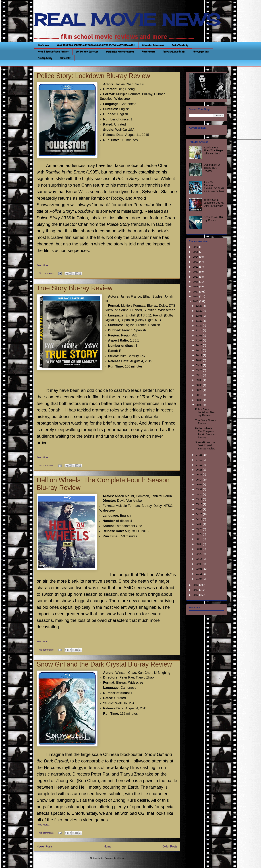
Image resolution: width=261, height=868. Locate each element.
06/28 (199, 470)
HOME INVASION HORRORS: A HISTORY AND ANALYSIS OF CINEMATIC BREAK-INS (96, 45)
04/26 (199, 514)
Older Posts (170, 846)
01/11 (199, 574)
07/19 (199, 460)
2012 (196, 595)
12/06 (199, 316)
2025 (196, 252)
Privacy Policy (45, 58)
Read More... (43, 265)
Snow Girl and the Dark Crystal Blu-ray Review (104, 664)
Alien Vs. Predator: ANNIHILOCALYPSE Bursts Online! (214, 187)
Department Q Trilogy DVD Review (212, 168)
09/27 (199, 365)
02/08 (199, 564)
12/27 (199, 306)
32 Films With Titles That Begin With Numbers (213, 151)
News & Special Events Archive (53, 52)
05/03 (199, 509)
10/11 (199, 355)
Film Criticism (148, 52)
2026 (196, 247)
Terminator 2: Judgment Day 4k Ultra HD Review (214, 203)
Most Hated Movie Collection (120, 52)
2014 (196, 585)
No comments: (47, 273)
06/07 (199, 485)
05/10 (199, 504)
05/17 (199, 499)
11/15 (199, 330)
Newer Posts (45, 846)
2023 (196, 262)
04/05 (199, 524)
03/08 (199, 544)
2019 (196, 282)
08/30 (199, 385)
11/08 (199, 336)
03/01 (199, 549)
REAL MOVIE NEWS (127, 20)
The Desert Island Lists (174, 52)
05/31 (199, 489)
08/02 (199, 405)
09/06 (199, 380)
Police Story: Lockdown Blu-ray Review (93, 76)
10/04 (199, 360)
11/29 (199, 321)
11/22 (199, 326)
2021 (196, 272)
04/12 (199, 519)
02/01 (199, 569)
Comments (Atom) (114, 858)
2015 (196, 301)
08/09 (199, 400)
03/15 (199, 539)
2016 (196, 296)
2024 (196, 257)
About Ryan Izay (201, 52)
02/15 (199, 559)
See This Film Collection (87, 52)
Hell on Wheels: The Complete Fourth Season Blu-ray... (205, 433)
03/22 (199, 534)
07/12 (199, 465)
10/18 (199, 350)
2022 (196, 267)
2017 (196, 292)
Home (108, 846)
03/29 (199, 529)
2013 (196, 590)
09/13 (199, 375)
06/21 (199, 475)
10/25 (199, 345)
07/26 (199, 455)
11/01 (199, 340)
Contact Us (65, 58)
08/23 (199, 390)
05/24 (199, 494)
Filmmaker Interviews (153, 45)
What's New (43, 45)
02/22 (199, 554)
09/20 (199, 370)
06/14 (199, 480)
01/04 (199, 579)
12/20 (199, 311)
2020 (196, 277)
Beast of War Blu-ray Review (214, 219)
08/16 (199, 395)
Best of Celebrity (180, 45)
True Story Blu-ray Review (75, 288)
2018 (196, 286)
